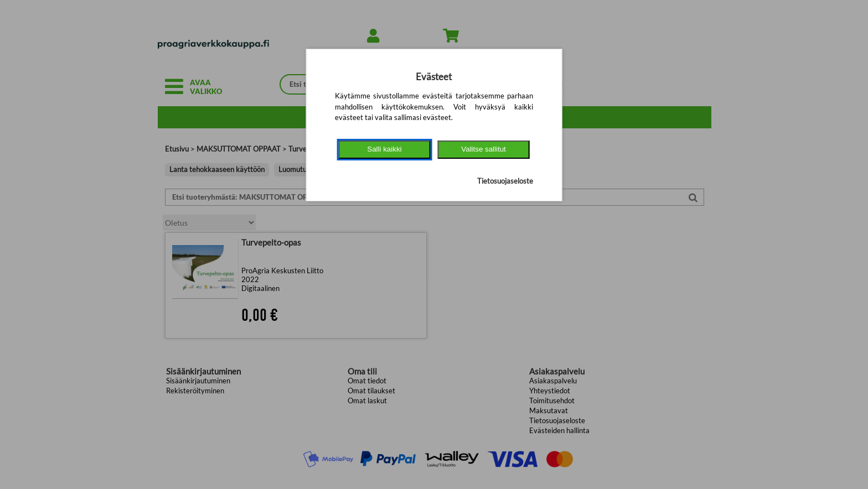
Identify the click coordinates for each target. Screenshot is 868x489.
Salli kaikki (384, 149)
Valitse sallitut (484, 149)
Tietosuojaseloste (505, 181)
